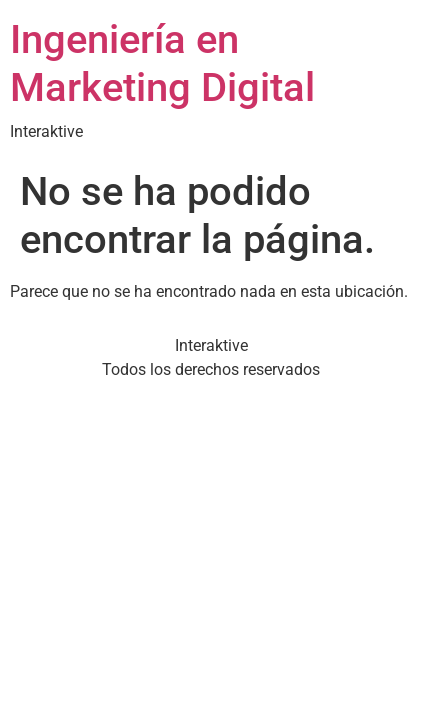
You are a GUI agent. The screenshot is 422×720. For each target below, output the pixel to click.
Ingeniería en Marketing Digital (162, 63)
